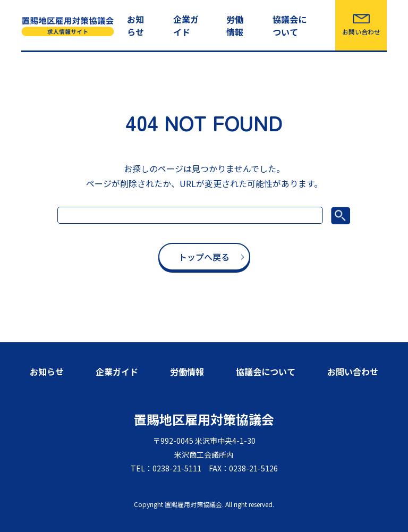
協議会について (290, 26)
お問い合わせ (361, 32)
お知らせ (135, 26)
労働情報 (235, 26)
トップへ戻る (204, 257)
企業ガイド (186, 26)
